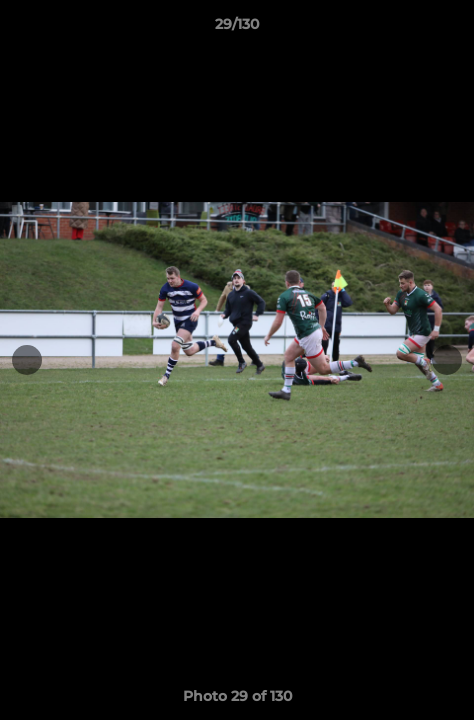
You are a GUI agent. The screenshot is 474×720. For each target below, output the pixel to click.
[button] (450, 29)
